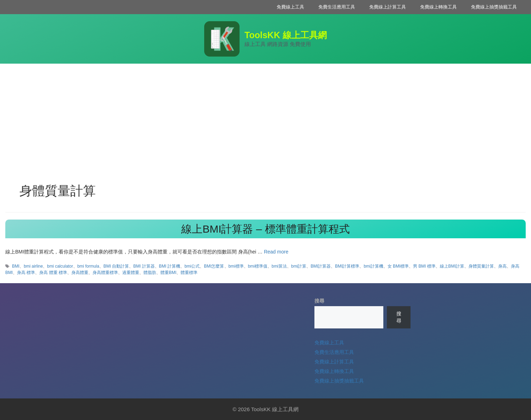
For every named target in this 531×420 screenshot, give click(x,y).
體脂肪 (150, 273)
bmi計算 (299, 266)
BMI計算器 (321, 266)
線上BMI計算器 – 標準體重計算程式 (265, 229)
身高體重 (80, 273)
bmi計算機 (373, 266)
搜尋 (319, 301)
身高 (502, 266)
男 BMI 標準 (424, 266)
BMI (16, 266)
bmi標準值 (258, 266)
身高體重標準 (105, 273)
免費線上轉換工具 (438, 7)
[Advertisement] (266, 117)
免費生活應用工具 (337, 7)
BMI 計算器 (144, 266)
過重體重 (131, 273)
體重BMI (168, 273)
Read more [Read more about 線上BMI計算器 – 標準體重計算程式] (276, 252)
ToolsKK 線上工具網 (286, 35)
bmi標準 (236, 266)
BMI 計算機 (170, 266)
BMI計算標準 (347, 266)
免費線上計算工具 (388, 7)
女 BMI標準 (398, 266)
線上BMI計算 (452, 266)
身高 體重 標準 (53, 273)
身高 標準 (26, 273)
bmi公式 (192, 266)
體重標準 (189, 273)
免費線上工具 (290, 7)
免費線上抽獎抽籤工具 (494, 7)
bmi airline (33, 266)
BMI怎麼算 (214, 266)
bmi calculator (60, 266)
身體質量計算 (481, 266)
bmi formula (88, 266)
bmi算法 (279, 266)
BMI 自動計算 (116, 266)
